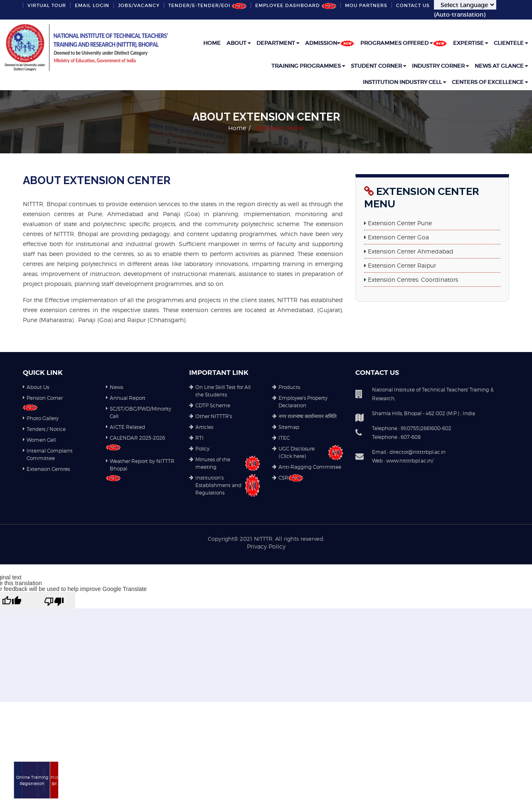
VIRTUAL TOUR (47, 5)
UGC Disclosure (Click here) (308, 453)
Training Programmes (308, 66)
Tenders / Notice (44, 430)
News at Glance (501, 66)
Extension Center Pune (400, 223)
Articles (201, 427)
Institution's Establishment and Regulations (224, 485)
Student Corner (378, 66)
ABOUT (239, 43)
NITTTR (263, 539)
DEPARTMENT (278, 43)
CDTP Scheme (210, 406)
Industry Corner (440, 66)
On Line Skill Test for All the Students (220, 391)
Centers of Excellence (490, 82)
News (115, 388)
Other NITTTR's (211, 417)
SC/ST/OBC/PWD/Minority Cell (139, 413)
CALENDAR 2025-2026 (135, 438)
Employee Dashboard (296, 5)
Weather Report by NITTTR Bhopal (140, 465)
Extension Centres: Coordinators (413, 279)
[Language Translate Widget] (465, 5)
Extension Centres (46, 469)
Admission (330, 43)
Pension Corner (43, 398)
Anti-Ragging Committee (307, 467)
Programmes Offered (404, 43)
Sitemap (286, 427)
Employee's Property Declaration (300, 402)
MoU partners (366, 5)
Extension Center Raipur (402, 265)
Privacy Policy (266, 546)
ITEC (281, 438)
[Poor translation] (54, 600)
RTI (196, 438)
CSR (288, 478)
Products (286, 388)
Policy (199, 449)
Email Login (92, 5)
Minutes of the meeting (224, 463)
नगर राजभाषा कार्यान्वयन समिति (304, 417)
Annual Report (126, 398)
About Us (36, 388)
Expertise (470, 43)
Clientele (511, 43)
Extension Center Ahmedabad (411, 251)
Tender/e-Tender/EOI (207, 5)
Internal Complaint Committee (48, 455)
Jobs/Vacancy (139, 5)
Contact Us (413, 5)
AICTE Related (126, 427)
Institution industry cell (404, 82)
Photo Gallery (41, 419)
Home (212, 43)
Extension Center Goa (398, 237)
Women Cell (39, 440)
